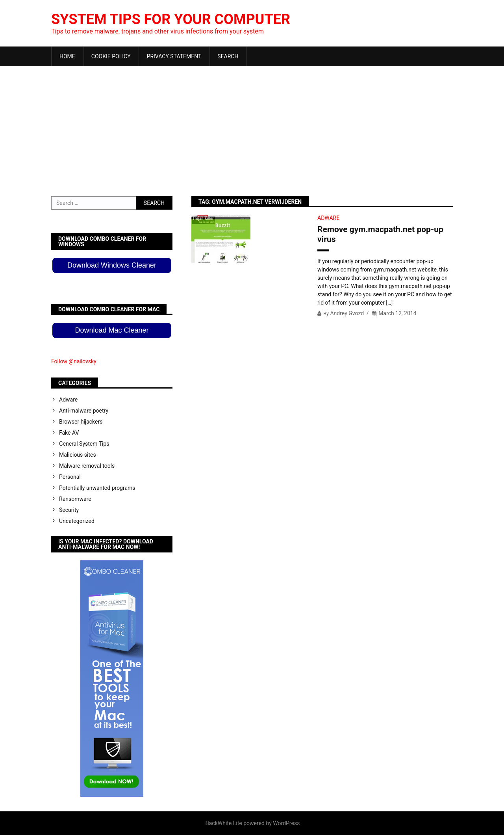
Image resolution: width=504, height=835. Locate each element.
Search (228, 56)
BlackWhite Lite (223, 823)
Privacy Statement (174, 56)
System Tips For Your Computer (171, 19)
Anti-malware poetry (84, 411)
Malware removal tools (87, 466)
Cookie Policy (111, 56)
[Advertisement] (252, 125)
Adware (328, 218)
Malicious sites (78, 455)
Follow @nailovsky (74, 361)
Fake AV (69, 433)
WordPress (286, 823)
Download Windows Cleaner (112, 265)
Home (67, 56)
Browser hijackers (81, 422)
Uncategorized (77, 521)
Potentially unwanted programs (97, 488)
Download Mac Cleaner (112, 330)
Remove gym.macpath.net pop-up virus (380, 234)
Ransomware (75, 499)
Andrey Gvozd (347, 313)
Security (69, 510)
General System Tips (84, 444)
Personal (70, 477)
